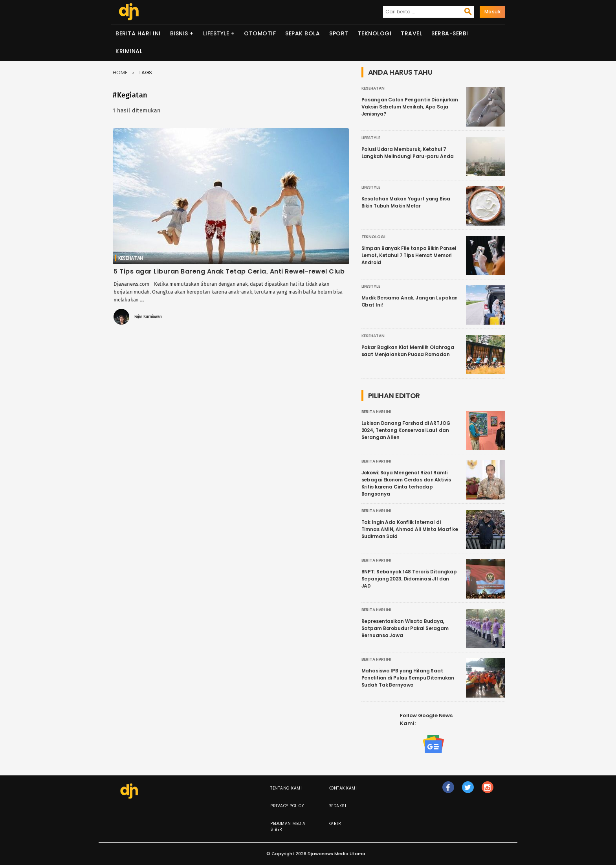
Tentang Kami (286, 788)
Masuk (493, 12)
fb (448, 791)
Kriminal (129, 51)
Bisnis (179, 33)
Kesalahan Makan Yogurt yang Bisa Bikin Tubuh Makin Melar (406, 202)
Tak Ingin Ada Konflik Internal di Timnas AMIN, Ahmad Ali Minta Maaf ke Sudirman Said (410, 529)
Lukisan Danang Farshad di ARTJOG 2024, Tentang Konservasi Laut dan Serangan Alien (406, 430)
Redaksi (337, 806)
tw (468, 791)
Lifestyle (216, 33)
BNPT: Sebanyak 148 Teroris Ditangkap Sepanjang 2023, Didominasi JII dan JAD (409, 579)
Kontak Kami (343, 788)
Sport (339, 33)
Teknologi (375, 33)
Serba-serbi (450, 33)
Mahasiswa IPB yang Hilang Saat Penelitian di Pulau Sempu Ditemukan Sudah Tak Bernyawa (408, 678)
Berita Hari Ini (138, 33)
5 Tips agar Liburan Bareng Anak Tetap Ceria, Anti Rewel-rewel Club (229, 271)
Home (120, 73)
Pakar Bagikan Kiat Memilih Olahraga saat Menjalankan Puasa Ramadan (408, 351)
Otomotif (260, 33)
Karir (335, 824)
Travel (411, 33)
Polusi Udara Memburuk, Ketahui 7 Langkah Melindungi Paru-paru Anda (408, 153)
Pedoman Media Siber (288, 826)
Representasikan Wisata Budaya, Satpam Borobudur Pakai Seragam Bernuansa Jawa (405, 628)
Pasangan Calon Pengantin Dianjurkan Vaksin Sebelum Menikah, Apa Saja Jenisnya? (410, 107)
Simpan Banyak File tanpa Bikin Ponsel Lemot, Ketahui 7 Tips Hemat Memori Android (409, 255)
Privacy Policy (287, 806)
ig (488, 791)
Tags (145, 73)
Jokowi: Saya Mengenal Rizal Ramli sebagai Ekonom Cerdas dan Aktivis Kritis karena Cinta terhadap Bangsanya (406, 483)
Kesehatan (131, 258)
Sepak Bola (302, 33)
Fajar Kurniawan (148, 317)
